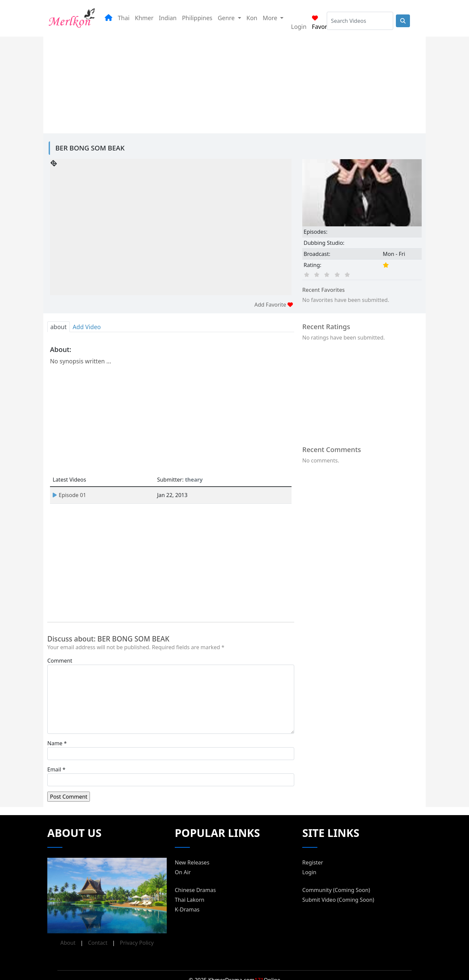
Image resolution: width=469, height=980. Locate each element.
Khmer (144, 18)
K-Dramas (187, 909)
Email (54, 769)
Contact (98, 943)
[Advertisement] (204, 84)
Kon (252, 18)
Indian (168, 18)
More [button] (271, 18)
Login (299, 27)
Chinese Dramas (195, 890)
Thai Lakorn (190, 900)
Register (313, 862)
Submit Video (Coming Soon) (338, 900)
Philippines (197, 18)
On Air (183, 872)
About (68, 943)
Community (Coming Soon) (336, 890)
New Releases (192, 862)
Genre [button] (227, 18)
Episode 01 (69, 495)
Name (55, 743)
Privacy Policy (137, 943)
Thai (124, 18)
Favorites (325, 23)
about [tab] (59, 327)
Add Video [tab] (87, 327)
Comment (60, 661)
